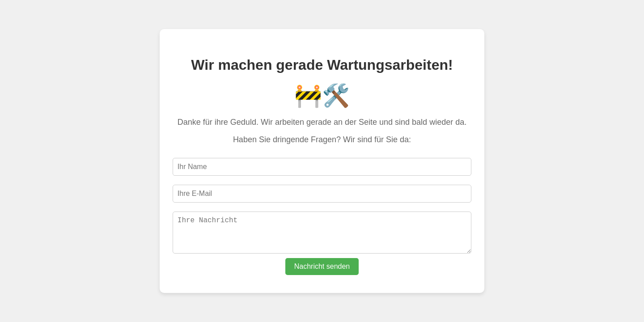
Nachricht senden (322, 270)
